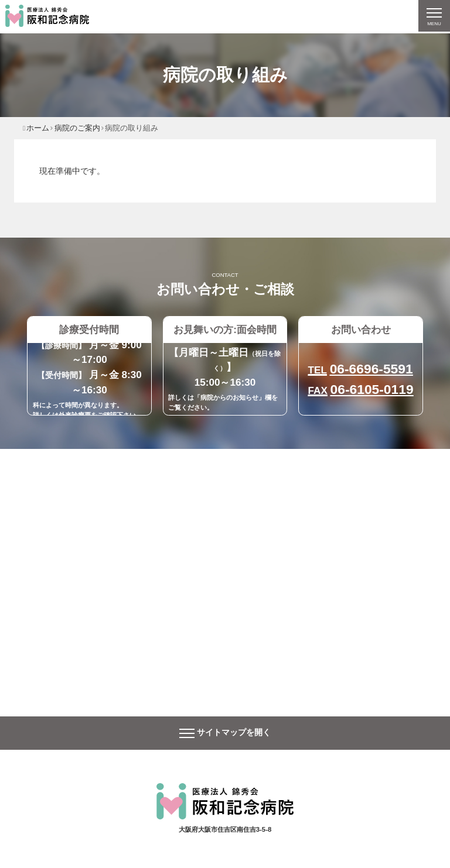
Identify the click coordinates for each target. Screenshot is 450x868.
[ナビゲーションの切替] (433, 17)
